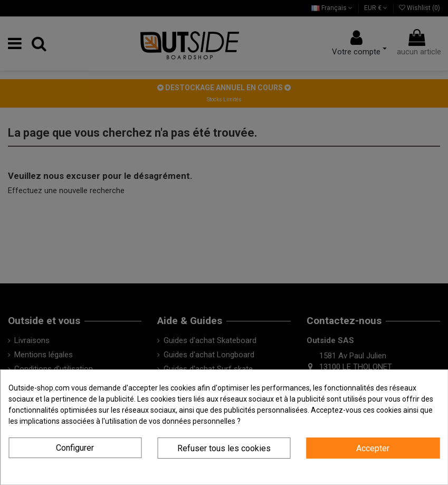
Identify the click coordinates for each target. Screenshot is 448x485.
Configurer (75, 448)
